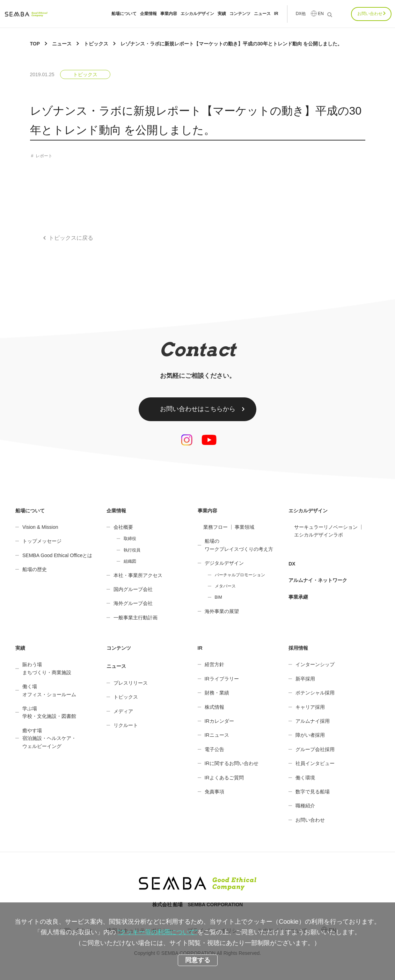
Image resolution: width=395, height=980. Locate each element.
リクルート (126, 725)
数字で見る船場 (313, 792)
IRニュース (217, 735)
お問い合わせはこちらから (198, 409)
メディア (123, 711)
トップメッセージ (42, 541)
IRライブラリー (222, 679)
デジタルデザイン (224, 563)
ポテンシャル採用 (315, 693)
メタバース (225, 586)
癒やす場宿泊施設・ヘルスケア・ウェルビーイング (49, 738)
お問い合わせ (370, 14)
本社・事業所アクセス (138, 575)
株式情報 (214, 707)
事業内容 (169, 14)
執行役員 (132, 550)
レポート (44, 156)
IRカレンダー (219, 721)
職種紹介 (305, 806)
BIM (218, 597)
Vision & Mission (40, 527)
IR (276, 14)
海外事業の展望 (222, 611)
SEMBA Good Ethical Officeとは (57, 555)
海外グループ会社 (133, 603)
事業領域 (244, 527)
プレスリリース (131, 683)
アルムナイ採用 (313, 721)
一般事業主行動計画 (136, 618)
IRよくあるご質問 (224, 778)
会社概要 (123, 527)
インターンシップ (315, 664)
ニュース (262, 14)
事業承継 (298, 597)
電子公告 (214, 749)
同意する (198, 960)
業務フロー (215, 527)
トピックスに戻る (71, 238)
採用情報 (298, 648)
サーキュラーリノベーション (326, 527)
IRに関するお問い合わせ (232, 763)
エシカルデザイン (197, 14)
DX (292, 564)
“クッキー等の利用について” (158, 932)
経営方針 (214, 664)
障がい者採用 (310, 735)
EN (321, 14)
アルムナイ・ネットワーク (318, 580)
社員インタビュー (315, 763)
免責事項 (214, 792)
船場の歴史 (35, 569)
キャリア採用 (310, 707)
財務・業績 (217, 693)
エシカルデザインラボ (319, 535)
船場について (124, 14)
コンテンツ (240, 14)
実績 (222, 14)
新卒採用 (305, 679)
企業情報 (148, 14)
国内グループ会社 (133, 589)
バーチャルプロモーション (240, 575)
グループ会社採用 (315, 749)
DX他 (301, 14)
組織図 (130, 561)
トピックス (85, 74)
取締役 (130, 539)
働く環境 (305, 778)
